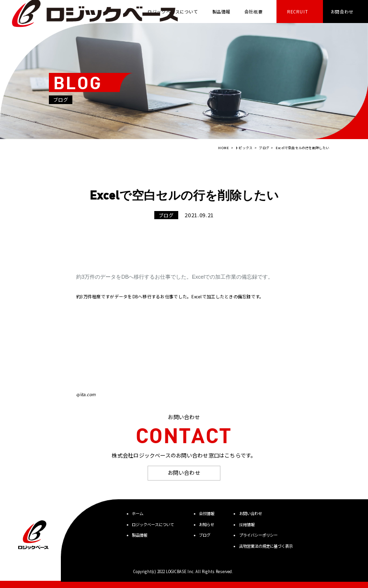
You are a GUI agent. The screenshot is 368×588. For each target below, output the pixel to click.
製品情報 (139, 535)
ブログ (205, 535)
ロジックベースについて (153, 524)
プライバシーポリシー (258, 535)
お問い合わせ (184, 472)
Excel (199, 277)
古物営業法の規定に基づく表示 (266, 546)
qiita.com (86, 394)
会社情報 (207, 513)
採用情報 (247, 524)
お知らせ (207, 524)
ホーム (138, 513)
